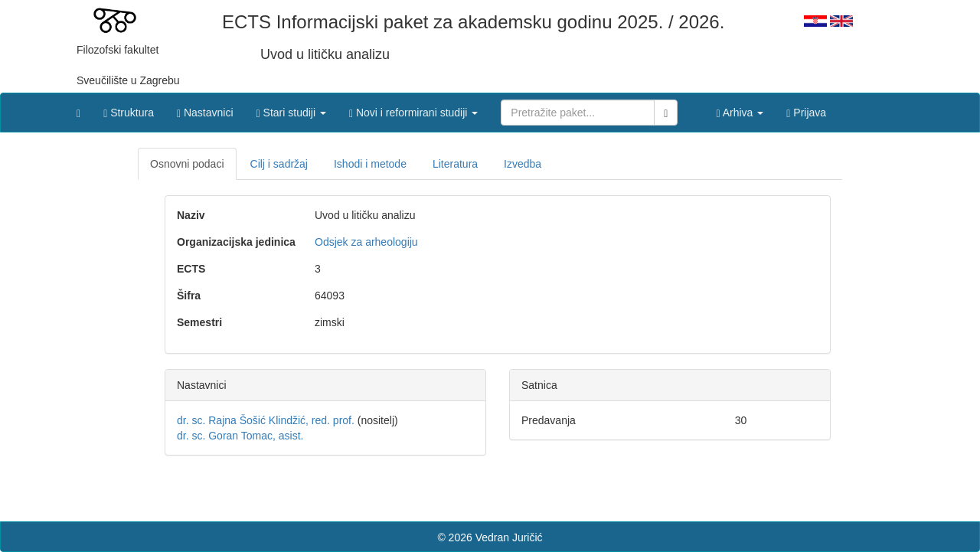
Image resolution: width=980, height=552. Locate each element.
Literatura (455, 164)
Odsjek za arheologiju (366, 242)
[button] (291, 109)
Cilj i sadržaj (279, 164)
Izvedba (523, 164)
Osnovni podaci (187, 164)
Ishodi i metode (370, 164)
